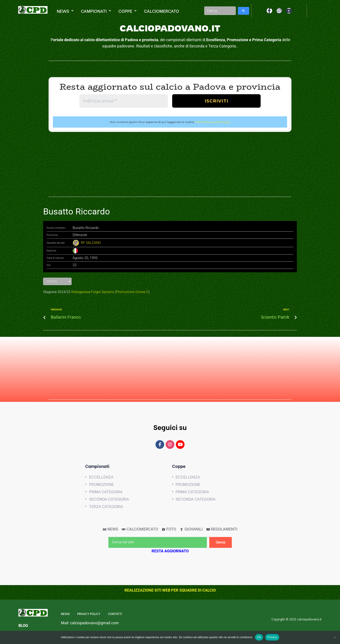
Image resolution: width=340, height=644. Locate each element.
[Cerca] (221, 542)
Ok (259, 637)
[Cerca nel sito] (158, 542)
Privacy (272, 637)
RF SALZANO (91, 243)
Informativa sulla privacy (212, 122)
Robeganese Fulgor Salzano (93, 292)
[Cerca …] (220, 11)
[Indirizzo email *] (124, 101)
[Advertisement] (170, 167)
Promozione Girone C (132, 292)
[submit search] (244, 11)
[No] (335, 637)
